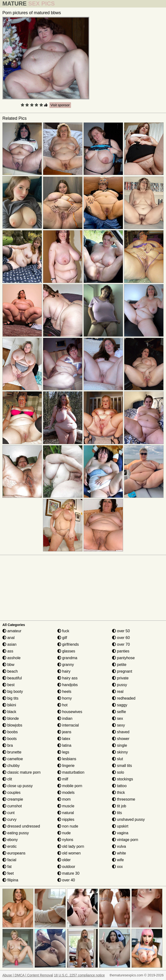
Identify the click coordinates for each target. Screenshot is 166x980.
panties (121, 651)
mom (64, 799)
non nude (68, 826)
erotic (10, 846)
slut (117, 759)
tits (117, 813)
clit (7, 779)
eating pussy (16, 833)
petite (119, 665)
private (120, 678)
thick (118, 793)
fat (7, 867)
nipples (66, 819)
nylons (65, 840)
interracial (68, 725)
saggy (120, 705)
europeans (14, 853)
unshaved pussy (128, 819)
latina (64, 745)
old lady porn (71, 846)
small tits (122, 766)
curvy (9, 819)
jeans (64, 732)
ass (8, 651)
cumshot (12, 806)
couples (12, 793)
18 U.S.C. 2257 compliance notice (79, 975)
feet (8, 873)
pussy (119, 685)
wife (118, 860)
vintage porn (125, 840)
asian (9, 644)
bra (8, 745)
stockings (122, 779)
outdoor (66, 867)
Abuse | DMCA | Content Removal (28, 975)
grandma (67, 658)
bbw (8, 665)
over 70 (121, 644)
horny (65, 698)
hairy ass (67, 678)
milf (63, 779)
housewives (70, 712)
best (9, 685)
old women (69, 853)
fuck (63, 631)
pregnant (122, 671)
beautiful (12, 678)
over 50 (121, 631)
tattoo (119, 786)
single (119, 745)
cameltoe (13, 759)
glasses (66, 651)
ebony (10, 840)
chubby (11, 766)
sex (117, 718)
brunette (12, 752)
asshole (12, 658)
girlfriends (68, 644)
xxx (117, 867)
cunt (9, 813)
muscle (66, 806)
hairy (64, 671)
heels (64, 692)
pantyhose (123, 658)
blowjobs (12, 725)
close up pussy (18, 786)
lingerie (66, 766)
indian (65, 718)
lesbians (67, 759)
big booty (13, 692)
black (9, 712)
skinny (120, 752)
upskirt (120, 826)
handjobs (68, 685)
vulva (119, 846)
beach (10, 671)
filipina (10, 880)
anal (9, 638)
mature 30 (68, 873)
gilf (62, 638)
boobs (10, 732)
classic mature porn (21, 772)
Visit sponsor (60, 105)
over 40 (66, 880)
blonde (11, 718)
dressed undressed (21, 826)
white (119, 853)
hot (62, 705)
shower (121, 739)
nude (64, 833)
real (118, 692)
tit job (119, 806)
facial (9, 860)
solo (118, 772)
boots (10, 739)
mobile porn (70, 786)
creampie (13, 799)
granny (66, 665)
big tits (10, 698)
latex (64, 739)
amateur (12, 631)
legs (63, 752)
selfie (119, 712)
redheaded (124, 698)
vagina (120, 833)
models (66, 793)
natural (66, 813)
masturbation (71, 772)
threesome (124, 799)
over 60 (121, 638)
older (64, 860)
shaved (121, 732)
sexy (118, 725)
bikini (9, 705)
